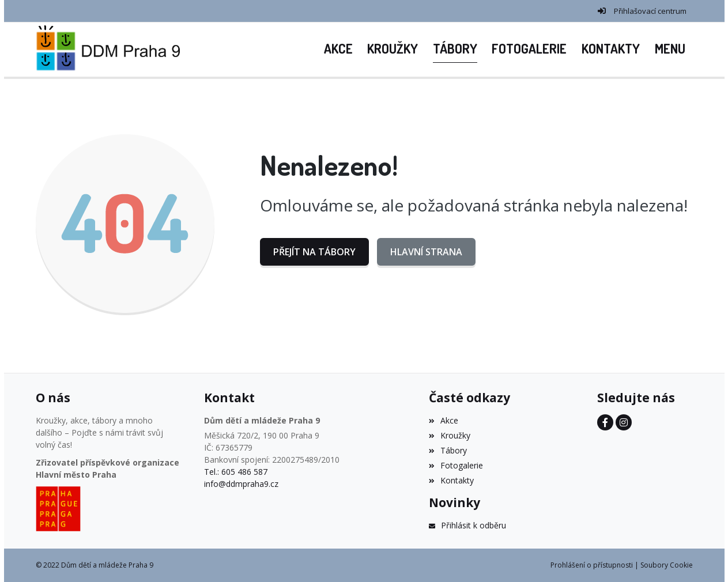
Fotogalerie (456, 465)
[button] (670, 50)
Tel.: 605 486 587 (236, 472)
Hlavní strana (426, 252)
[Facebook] (605, 422)
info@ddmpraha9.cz (241, 484)
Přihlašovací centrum (650, 11)
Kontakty (451, 480)
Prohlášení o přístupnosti (592, 565)
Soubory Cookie (667, 565)
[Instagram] (624, 422)
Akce (444, 420)
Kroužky (450, 435)
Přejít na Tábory (314, 252)
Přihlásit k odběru (467, 525)
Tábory (448, 450)
